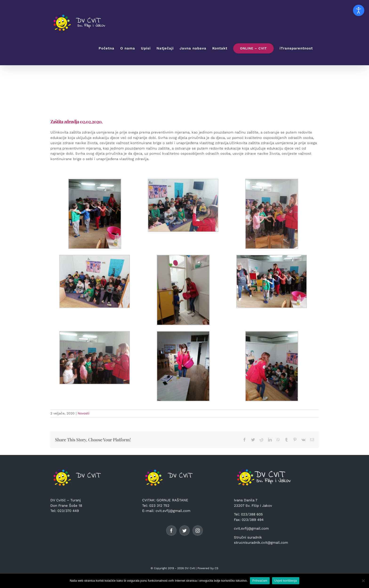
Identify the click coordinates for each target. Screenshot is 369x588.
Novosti (84, 413)
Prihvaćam (260, 581)
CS (217, 568)
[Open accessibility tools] (359, 10)
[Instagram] (198, 531)
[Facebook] (171, 531)
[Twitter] (184, 531)
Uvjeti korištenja (286, 581)
